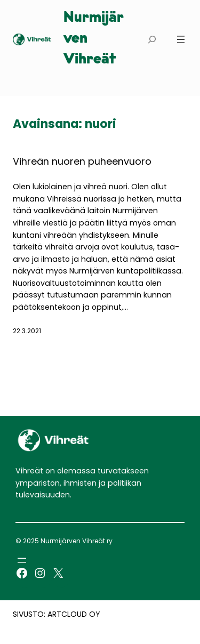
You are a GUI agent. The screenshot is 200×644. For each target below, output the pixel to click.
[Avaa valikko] (181, 39)
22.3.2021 (27, 331)
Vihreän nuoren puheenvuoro (82, 161)
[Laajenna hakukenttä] (152, 39)
